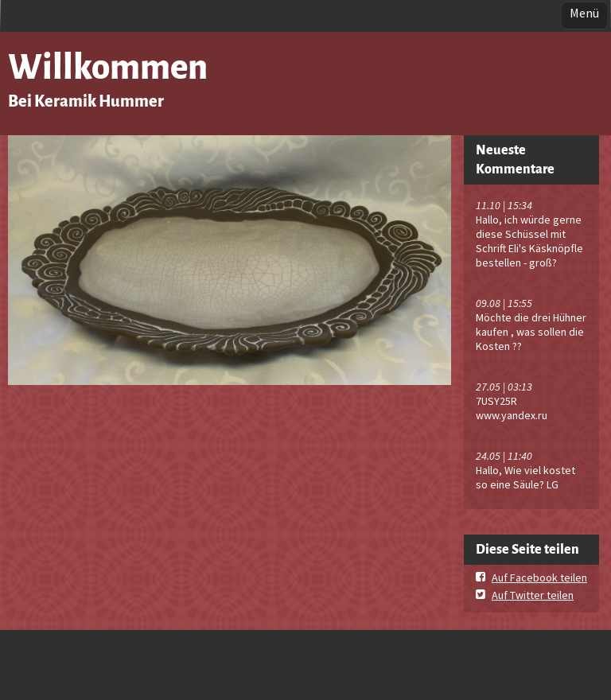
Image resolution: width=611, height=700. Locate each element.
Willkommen (108, 67)
